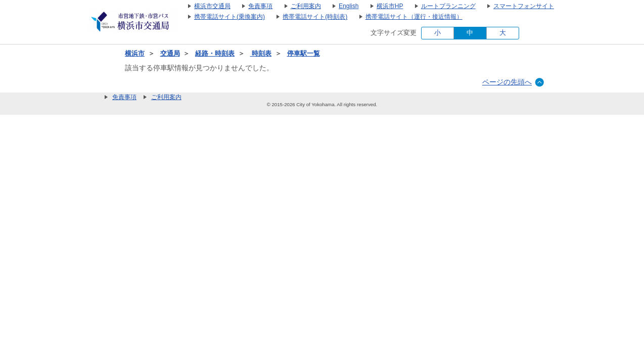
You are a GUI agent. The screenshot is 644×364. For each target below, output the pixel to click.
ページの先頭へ (507, 82)
